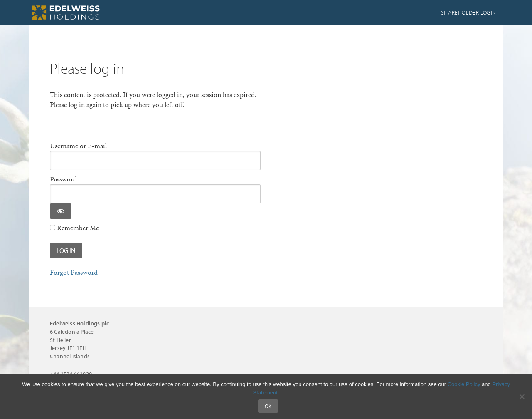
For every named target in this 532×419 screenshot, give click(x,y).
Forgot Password (74, 272)
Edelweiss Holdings (91, 12)
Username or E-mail (78, 146)
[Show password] (61, 211)
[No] (522, 397)
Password (63, 179)
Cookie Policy (464, 384)
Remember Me (74, 228)
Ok (268, 406)
